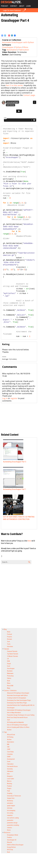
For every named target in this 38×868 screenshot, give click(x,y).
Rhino (26, 47)
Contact (14, 6)
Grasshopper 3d (12, 840)
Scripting (10, 793)
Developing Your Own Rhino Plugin (17, 703)
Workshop (10, 801)
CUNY (9, 749)
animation (10, 803)
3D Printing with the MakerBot (15, 722)
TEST (9, 720)
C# (8, 659)
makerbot (10, 815)
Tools (9, 644)
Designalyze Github (13, 835)
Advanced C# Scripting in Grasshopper (18, 693)
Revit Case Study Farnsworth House (17, 717)
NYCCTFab (10, 850)
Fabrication (24, 50)
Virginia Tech (11, 798)
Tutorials (7, 649)
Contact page (29, 95)
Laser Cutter (11, 779)
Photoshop (10, 676)
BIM (8, 744)
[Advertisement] (19, 28)
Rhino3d (9, 842)
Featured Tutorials (12, 651)
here (29, 541)
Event (9, 762)
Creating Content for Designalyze (17, 698)
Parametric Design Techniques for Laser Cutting (21, 715)
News (9, 632)
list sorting (10, 813)
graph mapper (11, 806)
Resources (7, 833)
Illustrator (10, 671)
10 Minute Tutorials (13, 656)
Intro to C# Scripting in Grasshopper (17, 725)
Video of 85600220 (19, 111)
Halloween (10, 771)
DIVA (8, 661)
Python (18, 47)
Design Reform (11, 847)
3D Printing (10, 737)
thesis (9, 830)
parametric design (12, 823)
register (14, 398)
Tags (5, 732)
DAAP (9, 757)
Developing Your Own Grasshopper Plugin (19, 700)
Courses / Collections (10, 691)
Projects (10, 637)
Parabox (9, 786)
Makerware (10, 673)
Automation (12, 50)
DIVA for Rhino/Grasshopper (15, 845)
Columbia (10, 754)
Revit (9, 681)
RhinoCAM (10, 686)
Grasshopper (8, 47)
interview (10, 808)
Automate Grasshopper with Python (18, 42)
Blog (5, 629)
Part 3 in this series (14, 85)
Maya (9, 688)
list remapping (11, 810)
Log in (5, 398)
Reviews (10, 639)
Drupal (9, 664)
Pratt (8, 791)
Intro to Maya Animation (14, 713)
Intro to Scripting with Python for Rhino (18, 727)
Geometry (10, 769)
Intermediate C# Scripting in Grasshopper (19, 710)
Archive (9, 730)
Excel (9, 666)
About (22, 6)
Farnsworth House (12, 766)
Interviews (10, 646)
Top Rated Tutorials (13, 654)
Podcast (5, 6)
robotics (10, 828)
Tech (8, 642)
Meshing (10, 784)
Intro (8, 774)
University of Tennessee (14, 796)
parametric (10, 820)
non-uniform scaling (13, 818)
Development (11, 759)
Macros (9, 781)
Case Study (10, 752)
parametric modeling (13, 825)
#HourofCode (11, 735)
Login (28, 6)
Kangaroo (10, 776)
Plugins (9, 788)
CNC (8, 747)
